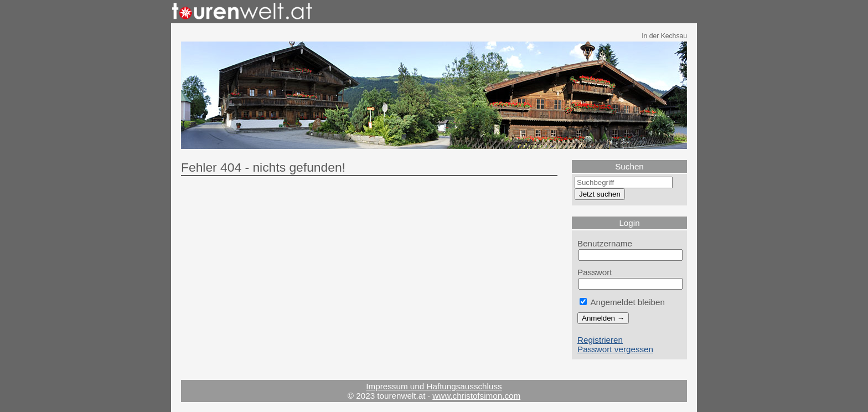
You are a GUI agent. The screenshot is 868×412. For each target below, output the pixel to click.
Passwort (595, 272)
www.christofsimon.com (476, 396)
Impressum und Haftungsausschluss (434, 386)
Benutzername (605, 243)
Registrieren (600, 340)
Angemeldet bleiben (622, 302)
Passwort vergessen (615, 349)
